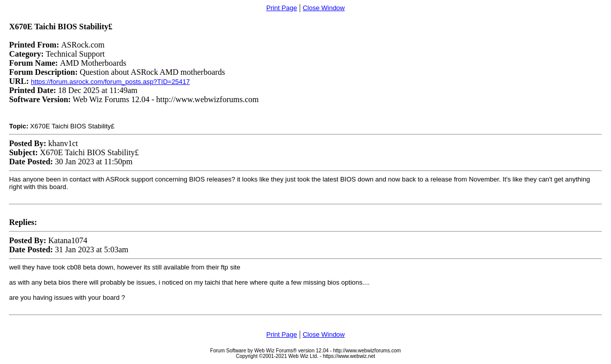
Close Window (324, 8)
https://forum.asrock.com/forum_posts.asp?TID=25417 (110, 82)
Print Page (282, 8)
